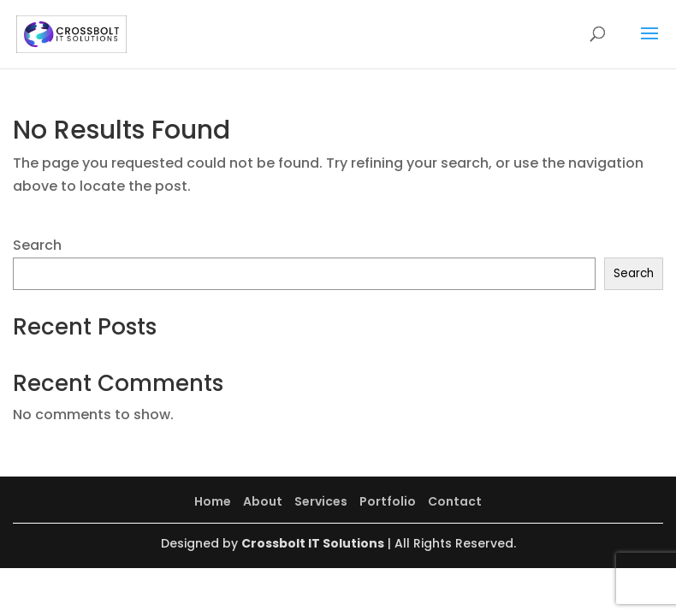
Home (213, 501)
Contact (455, 501)
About (263, 501)
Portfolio (388, 501)
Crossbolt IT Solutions (313, 543)
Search (37, 245)
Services (321, 501)
